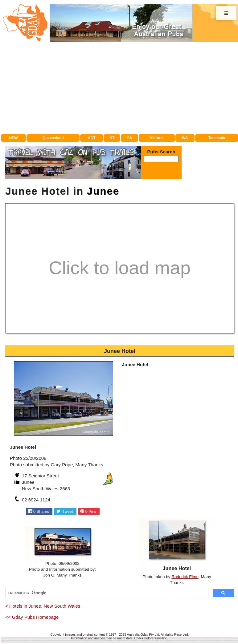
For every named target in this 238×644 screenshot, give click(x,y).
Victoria (157, 138)
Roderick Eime (185, 577)
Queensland (53, 138)
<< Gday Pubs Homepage (32, 617)
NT (112, 138)
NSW (14, 138)
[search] (106, 593)
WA (185, 138)
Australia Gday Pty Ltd (143, 634)
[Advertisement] (120, 88)
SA (130, 138)
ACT (92, 138)
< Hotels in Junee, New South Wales (43, 606)
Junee (103, 191)
